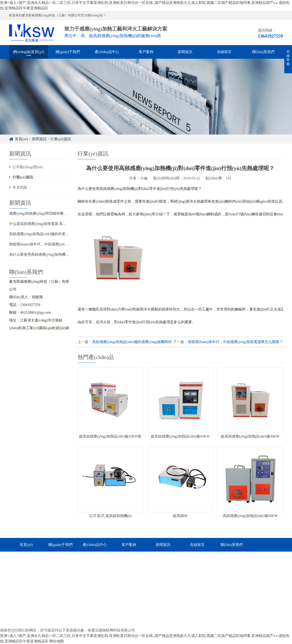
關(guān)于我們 (68, 52)
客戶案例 (146, 52)
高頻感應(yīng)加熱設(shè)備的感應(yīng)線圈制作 (132, 342)
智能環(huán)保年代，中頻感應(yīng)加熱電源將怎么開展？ (57, 244)
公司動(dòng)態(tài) (28, 167)
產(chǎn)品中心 (107, 52)
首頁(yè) (21, 139)
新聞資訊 (185, 52)
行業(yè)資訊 (61, 139)
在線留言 (224, 52)
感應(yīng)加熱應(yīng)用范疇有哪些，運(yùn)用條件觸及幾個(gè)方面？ (67, 213)
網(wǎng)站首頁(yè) (29, 52)
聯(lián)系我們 (263, 52)
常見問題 (20, 187)
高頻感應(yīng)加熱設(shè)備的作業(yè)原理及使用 (49, 234)
